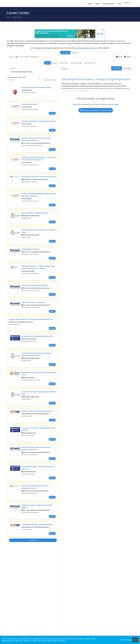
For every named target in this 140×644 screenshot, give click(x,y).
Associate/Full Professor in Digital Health (36, 87)
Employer (75, 53)
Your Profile (24, 57)
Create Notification (50, 80)
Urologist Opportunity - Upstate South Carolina (38, 121)
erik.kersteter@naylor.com (86, 48)
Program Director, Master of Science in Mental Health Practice (31, 319)
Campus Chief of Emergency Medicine (35, 285)
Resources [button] (34, 57)
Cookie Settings (126, 640)
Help (119, 57)
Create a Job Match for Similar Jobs (96, 110)
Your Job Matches (76, 63)
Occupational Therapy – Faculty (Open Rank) (37, 524)
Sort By (11, 80)
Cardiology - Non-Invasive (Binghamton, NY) (37, 336)
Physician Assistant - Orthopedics (33, 302)
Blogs (119, 4)
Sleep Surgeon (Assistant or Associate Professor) (39, 177)
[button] (127, 68)
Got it (135, 640)
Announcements (108, 4)
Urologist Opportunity (29, 104)
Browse (54, 63)
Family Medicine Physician (30, 249)
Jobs (17, 57)
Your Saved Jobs (90, 63)
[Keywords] (34, 68)
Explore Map (64, 63)
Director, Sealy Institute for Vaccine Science (37, 411)
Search (47, 63)
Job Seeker (65, 53)
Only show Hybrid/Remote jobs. (22, 72)
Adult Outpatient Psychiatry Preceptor (35, 213)
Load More (33, 540)
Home (90, 4)
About (97, 4)
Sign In (128, 57)
